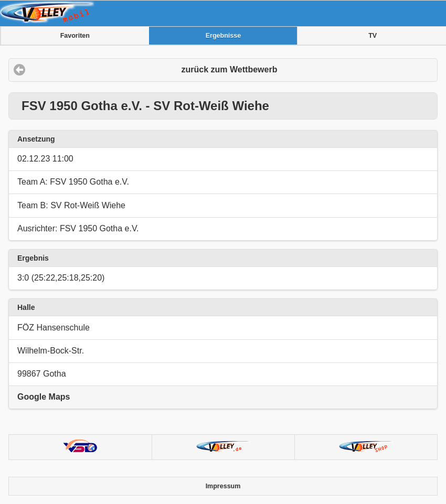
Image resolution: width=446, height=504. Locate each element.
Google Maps (44, 397)
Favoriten (75, 36)
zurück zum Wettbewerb (230, 69)
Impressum (223, 486)
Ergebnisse (223, 36)
